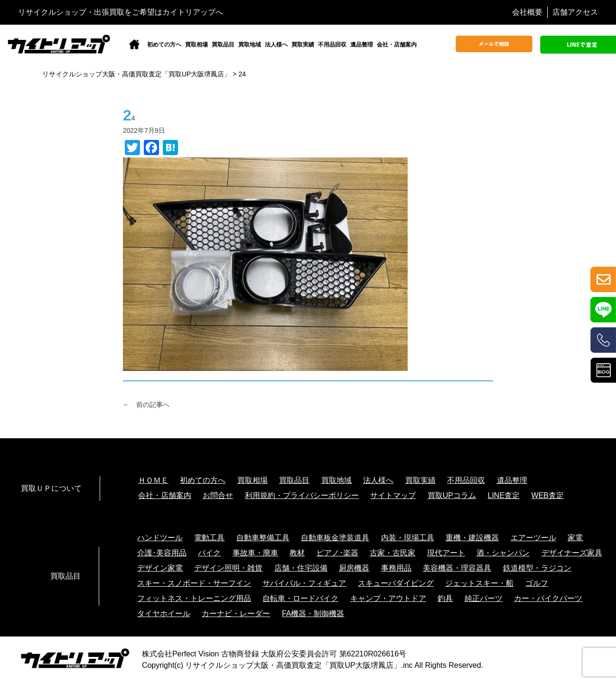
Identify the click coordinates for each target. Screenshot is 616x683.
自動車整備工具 (263, 538)
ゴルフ (537, 583)
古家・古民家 (392, 553)
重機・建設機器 (472, 538)
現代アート (446, 553)
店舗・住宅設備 (301, 568)
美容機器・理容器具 (457, 568)
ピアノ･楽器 (337, 553)
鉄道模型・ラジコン (537, 568)
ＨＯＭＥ (153, 480)
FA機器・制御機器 (313, 614)
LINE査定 (504, 495)
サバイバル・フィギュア (304, 583)
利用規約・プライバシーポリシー (302, 495)
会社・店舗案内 (397, 45)
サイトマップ (393, 495)
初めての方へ (164, 45)
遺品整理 (362, 45)
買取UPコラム (452, 495)
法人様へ (276, 45)
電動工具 (209, 538)
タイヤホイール (164, 614)
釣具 (445, 598)
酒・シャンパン (503, 553)
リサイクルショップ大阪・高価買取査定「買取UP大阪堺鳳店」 (293, 665)
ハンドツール (160, 538)
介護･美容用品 (162, 553)
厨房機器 (354, 568)
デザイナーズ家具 (572, 553)
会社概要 (527, 12)
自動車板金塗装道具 (335, 538)
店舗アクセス (575, 12)
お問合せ (218, 495)
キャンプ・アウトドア (388, 598)
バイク (209, 553)
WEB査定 (548, 495)
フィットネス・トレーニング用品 (194, 598)
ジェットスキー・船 (479, 583)
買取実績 (303, 45)
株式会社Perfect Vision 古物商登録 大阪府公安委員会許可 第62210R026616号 (274, 654)
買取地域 (250, 45)
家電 (575, 538)
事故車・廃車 (255, 553)
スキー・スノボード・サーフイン (194, 583)
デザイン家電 (160, 568)
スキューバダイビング (396, 583)
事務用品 (396, 568)
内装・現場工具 (408, 538)
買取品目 (223, 45)
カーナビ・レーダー (236, 614)
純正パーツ (484, 598)
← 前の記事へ (146, 405)
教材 (297, 553)
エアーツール (533, 538)
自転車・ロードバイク (300, 598)
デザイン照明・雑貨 (228, 568)
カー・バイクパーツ (548, 598)
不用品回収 (332, 45)
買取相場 (196, 45)
